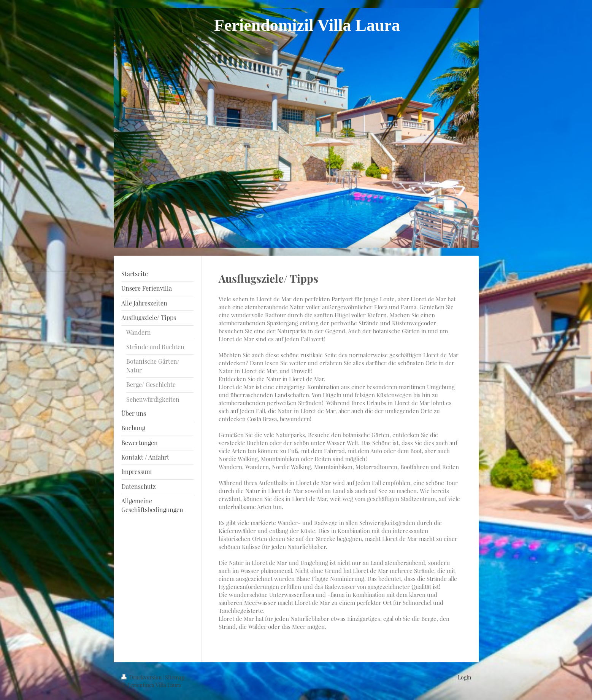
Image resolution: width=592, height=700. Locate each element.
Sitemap (175, 677)
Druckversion (142, 677)
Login (464, 677)
